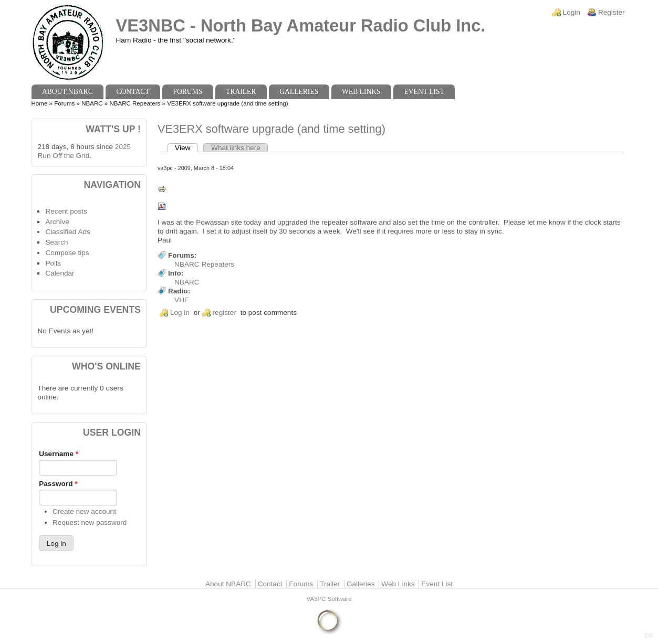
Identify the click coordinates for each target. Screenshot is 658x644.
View (186, 148)
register (224, 313)
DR (649, 636)
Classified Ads (67, 232)
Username (59, 454)
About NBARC (67, 92)
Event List (424, 92)
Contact (133, 92)
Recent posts (66, 211)
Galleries (299, 92)
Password (58, 484)
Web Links (361, 92)
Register (612, 12)
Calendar (60, 273)
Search (56, 242)
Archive (57, 222)
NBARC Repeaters (135, 103)
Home (40, 103)
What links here (236, 148)
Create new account (84, 511)
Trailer (241, 92)
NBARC (92, 103)
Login (572, 12)
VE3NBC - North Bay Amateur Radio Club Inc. (301, 25)
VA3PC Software (329, 599)
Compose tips (67, 253)
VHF (181, 300)
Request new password (90, 522)
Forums (187, 92)
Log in (180, 313)
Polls (53, 263)
